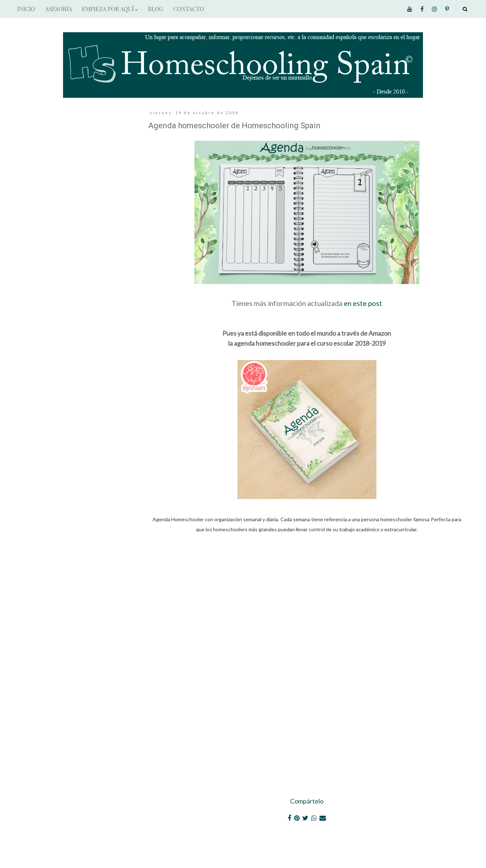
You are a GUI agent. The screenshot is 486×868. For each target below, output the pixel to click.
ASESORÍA (59, 9)
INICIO (26, 9)
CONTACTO (189, 9)
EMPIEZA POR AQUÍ (110, 9)
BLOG (155, 9)
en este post (363, 303)
